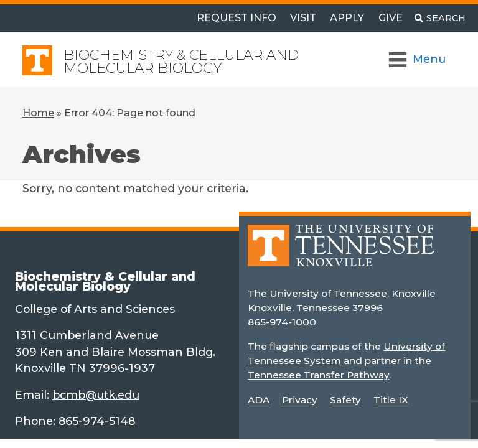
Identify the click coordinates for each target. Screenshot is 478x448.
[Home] (341, 254)
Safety (345, 400)
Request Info (237, 18)
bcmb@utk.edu (96, 395)
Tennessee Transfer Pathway (318, 375)
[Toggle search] (440, 18)
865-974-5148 (97, 421)
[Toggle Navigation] (418, 59)
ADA (259, 400)
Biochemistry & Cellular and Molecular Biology (181, 62)
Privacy (300, 400)
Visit (303, 18)
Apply (347, 18)
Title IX (391, 400)
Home (38, 113)
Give (391, 18)
